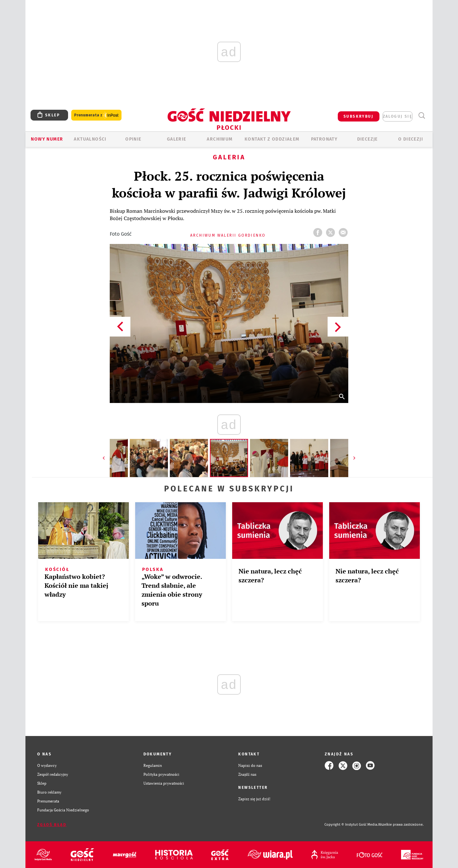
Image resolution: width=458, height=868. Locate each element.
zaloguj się (398, 116)
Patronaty (324, 139)
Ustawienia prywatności (164, 783)
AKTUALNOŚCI (90, 139)
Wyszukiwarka (422, 116)
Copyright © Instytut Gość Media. (351, 825)
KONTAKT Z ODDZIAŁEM (272, 139)
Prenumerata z (96, 115)
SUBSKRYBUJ (358, 116)
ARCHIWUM (220, 139)
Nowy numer (47, 139)
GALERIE (177, 139)
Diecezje (368, 139)
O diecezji (411, 139)
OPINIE (133, 139)
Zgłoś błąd (52, 825)
